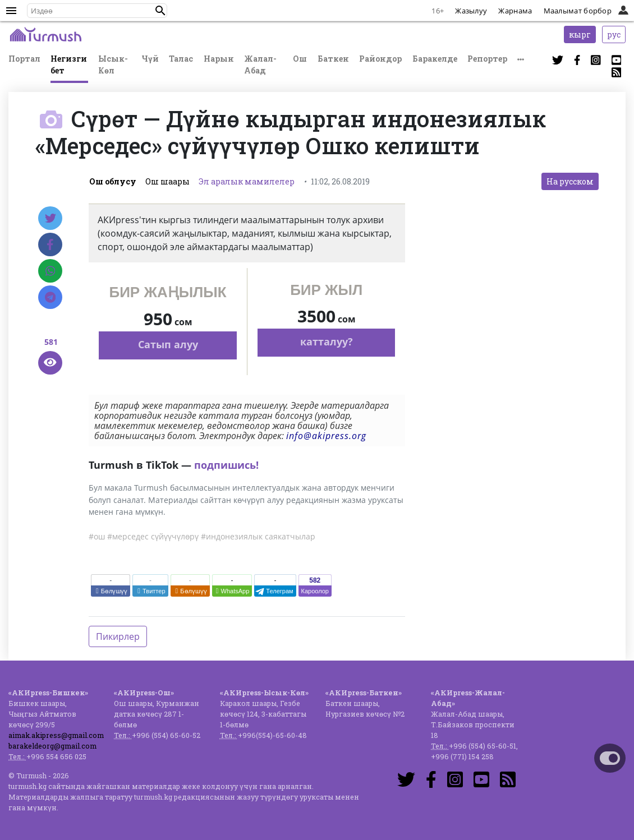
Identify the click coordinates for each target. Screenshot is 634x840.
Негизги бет (69, 64)
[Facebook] (50, 244)
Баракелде (435, 59)
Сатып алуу (168, 344)
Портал (24, 59)
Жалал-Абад (260, 64)
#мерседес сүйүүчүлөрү (153, 536)
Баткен (333, 59)
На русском (570, 181)
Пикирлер (118, 636)
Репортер (487, 59)
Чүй (150, 59)
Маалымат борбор (578, 11)
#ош (97, 536)
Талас (181, 59)
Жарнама (515, 11)
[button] (160, 11)
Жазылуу (471, 11)
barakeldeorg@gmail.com (52, 746)
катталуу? (327, 341)
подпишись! (226, 465)
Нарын (219, 59)
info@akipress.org (326, 436)
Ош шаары (167, 181)
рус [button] (614, 34)
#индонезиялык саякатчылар (258, 536)
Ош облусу (113, 181)
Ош (300, 59)
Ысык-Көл (113, 64)
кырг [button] (580, 34)
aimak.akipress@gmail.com (56, 735)
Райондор (380, 59)
